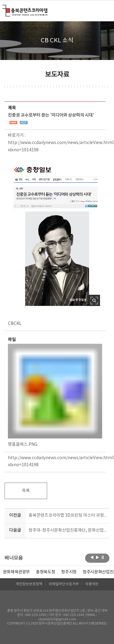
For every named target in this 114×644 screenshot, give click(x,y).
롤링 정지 (103, 558)
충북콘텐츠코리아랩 (4, 8)
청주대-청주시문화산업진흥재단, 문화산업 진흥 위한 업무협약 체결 (68, 530)
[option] (45, 572)
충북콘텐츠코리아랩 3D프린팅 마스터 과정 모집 (68, 516)
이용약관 (92, 584)
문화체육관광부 (17, 572)
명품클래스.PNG (55, 395)
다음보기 (97, 558)
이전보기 (92, 558)
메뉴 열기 (106, 10)
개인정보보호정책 (29, 584)
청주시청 (69, 572)
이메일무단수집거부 (64, 584)
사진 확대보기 (94, 300)
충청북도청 (45, 572)
